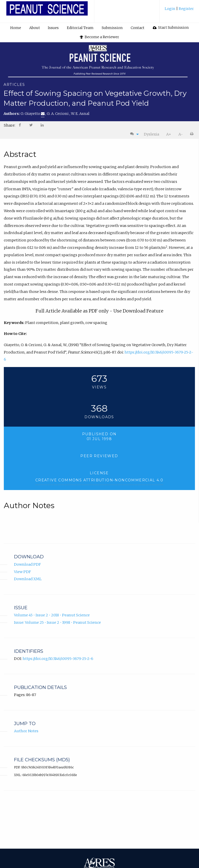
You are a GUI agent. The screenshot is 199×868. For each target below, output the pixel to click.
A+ (169, 134)
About (35, 28)
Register (186, 9)
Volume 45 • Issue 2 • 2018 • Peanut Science (52, 615)
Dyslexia (151, 134)
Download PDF (27, 564)
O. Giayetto (33, 114)
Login (170, 9)
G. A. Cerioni (58, 114)
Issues (53, 28)
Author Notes (26, 731)
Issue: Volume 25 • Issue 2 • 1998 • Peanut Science (57, 622)
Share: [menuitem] (10, 125)
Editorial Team (80, 28)
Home (16, 28)
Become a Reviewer (100, 37)
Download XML (28, 579)
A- (181, 134)
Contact (137, 28)
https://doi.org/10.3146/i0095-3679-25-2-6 (58, 658)
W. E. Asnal (80, 114)
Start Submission (171, 28)
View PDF (22, 572)
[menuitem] (179, 11)
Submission (112, 28)
